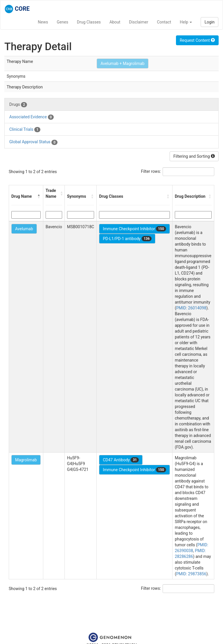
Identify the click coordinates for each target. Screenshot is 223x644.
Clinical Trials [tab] (25, 130)
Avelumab (24, 229)
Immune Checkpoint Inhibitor (134, 229)
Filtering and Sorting (194, 156)
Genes (63, 22)
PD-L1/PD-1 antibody (127, 239)
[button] (39, 196)
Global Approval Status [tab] (33, 142)
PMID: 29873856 (191, 574)
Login (209, 22)
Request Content (197, 40)
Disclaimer (139, 22)
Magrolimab (26, 460)
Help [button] (186, 22)
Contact (164, 22)
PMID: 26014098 (191, 308)
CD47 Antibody (121, 460)
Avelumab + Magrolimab (123, 64)
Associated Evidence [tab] (32, 117)
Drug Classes (89, 22)
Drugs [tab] (18, 105)
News (43, 22)
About (115, 22)
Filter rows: (151, 171)
